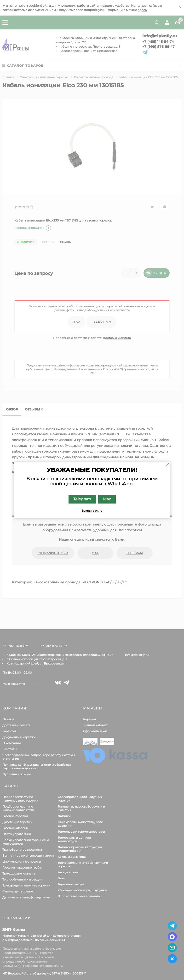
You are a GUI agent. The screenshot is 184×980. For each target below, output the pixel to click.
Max (107, 499)
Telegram (82, 499)
